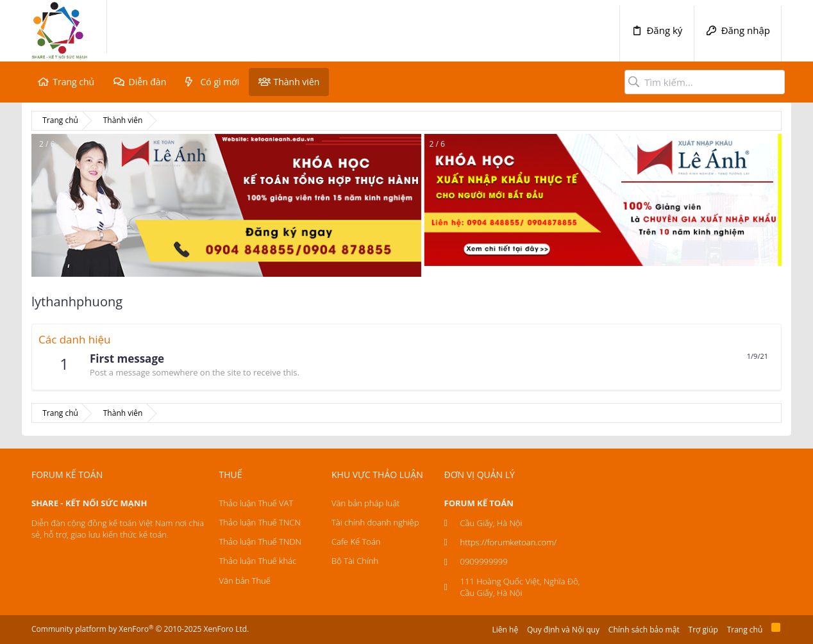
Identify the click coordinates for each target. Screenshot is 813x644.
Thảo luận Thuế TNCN (260, 522)
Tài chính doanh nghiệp (375, 522)
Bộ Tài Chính (355, 561)
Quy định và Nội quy (563, 630)
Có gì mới (220, 82)
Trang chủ (73, 82)
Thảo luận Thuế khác (258, 561)
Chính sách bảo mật (644, 630)
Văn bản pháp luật (365, 503)
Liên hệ (506, 630)
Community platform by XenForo (140, 629)
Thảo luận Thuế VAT (256, 503)
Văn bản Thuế (245, 581)
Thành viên (296, 82)
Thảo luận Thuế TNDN (260, 541)
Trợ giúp (703, 630)
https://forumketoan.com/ (509, 542)
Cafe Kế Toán (356, 541)
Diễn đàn (147, 82)
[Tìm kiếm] (705, 82)
